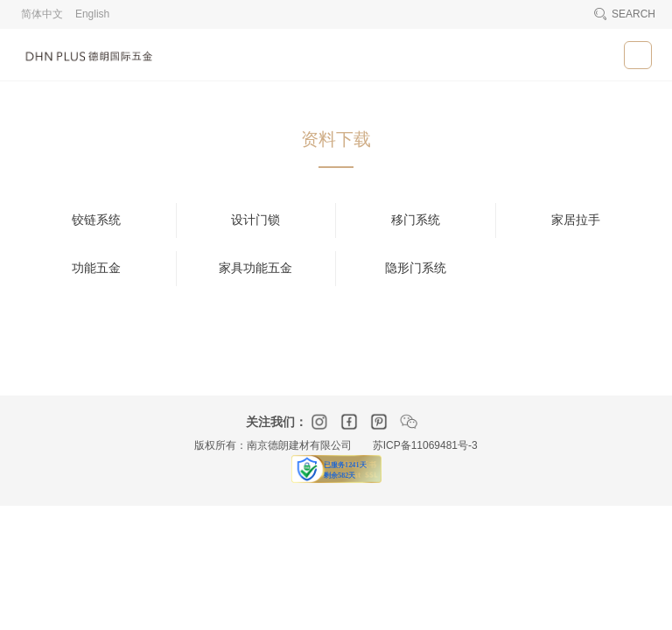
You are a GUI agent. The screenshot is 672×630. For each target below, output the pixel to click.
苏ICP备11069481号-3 (425, 445)
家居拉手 (576, 220)
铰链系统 (96, 220)
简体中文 (42, 14)
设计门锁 (255, 220)
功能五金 (96, 268)
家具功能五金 (255, 268)
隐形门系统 (416, 268)
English (92, 14)
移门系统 (416, 220)
